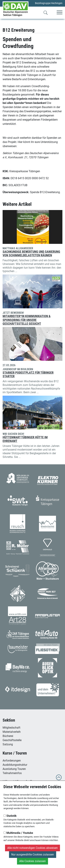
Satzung (8, 744)
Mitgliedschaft (11, 728)
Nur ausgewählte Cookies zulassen (33, 854)
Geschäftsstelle (12, 740)
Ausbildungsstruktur (15, 765)
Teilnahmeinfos (12, 773)
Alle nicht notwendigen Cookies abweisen (32, 848)
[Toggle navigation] (60, 13)
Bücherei (8, 736)
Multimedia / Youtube (18, 833)
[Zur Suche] (46, 13)
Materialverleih (12, 732)
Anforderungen (12, 761)
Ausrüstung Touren (14, 769)
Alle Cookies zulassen (32, 861)
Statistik (10, 816)
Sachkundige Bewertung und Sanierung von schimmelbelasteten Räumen (31, 254)
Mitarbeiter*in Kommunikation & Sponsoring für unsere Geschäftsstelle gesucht (27, 320)
